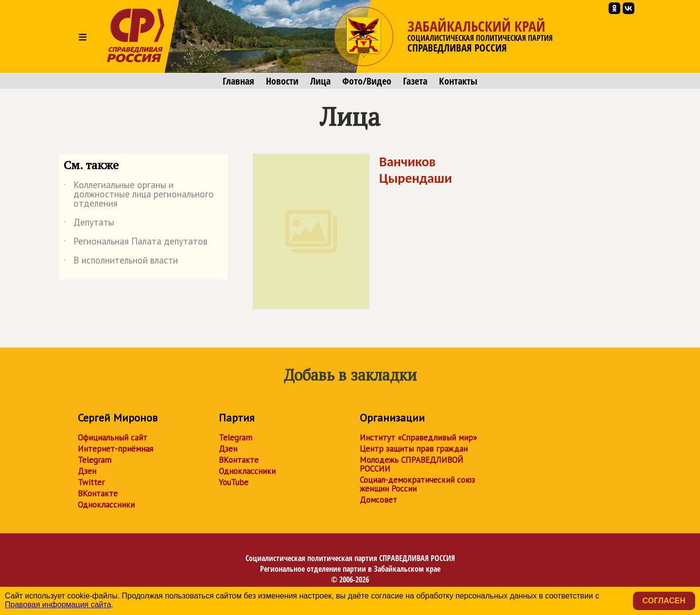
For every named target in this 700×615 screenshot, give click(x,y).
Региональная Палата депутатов (136, 243)
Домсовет (378, 500)
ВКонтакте (98, 493)
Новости (282, 81)
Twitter (91, 482)
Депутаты (89, 224)
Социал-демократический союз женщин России (417, 484)
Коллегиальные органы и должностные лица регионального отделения (139, 195)
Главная (238, 81)
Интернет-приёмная (115, 449)
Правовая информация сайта (58, 605)
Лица (320, 81)
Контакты (458, 81)
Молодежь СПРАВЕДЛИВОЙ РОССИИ (411, 464)
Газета (415, 81)
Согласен (664, 601)
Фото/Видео (367, 81)
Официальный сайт (113, 438)
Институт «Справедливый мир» (418, 438)
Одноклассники (106, 505)
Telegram (95, 460)
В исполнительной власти (121, 262)
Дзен (87, 471)
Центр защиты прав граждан (414, 449)
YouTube (234, 482)
